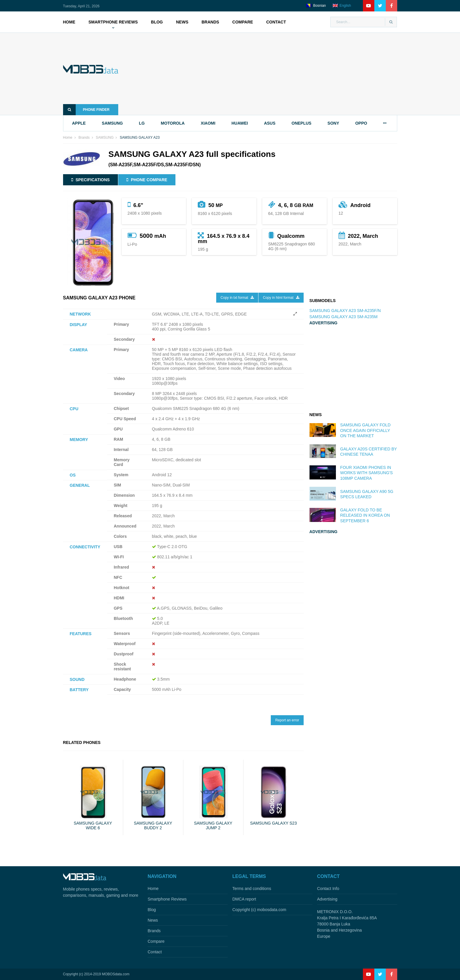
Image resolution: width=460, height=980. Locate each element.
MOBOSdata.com (116, 974)
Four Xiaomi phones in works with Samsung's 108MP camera (367, 473)
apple (79, 123)
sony (333, 123)
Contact (276, 22)
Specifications (91, 180)
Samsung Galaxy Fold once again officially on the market (366, 430)
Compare (243, 22)
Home (69, 22)
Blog (157, 22)
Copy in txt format (237, 298)
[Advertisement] (267, 74)
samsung (112, 123)
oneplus (302, 123)
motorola (173, 123)
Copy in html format (281, 298)
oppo (361, 123)
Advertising (327, 899)
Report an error (287, 720)
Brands (210, 22)
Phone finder (86, 110)
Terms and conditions (252, 889)
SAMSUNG (105, 138)
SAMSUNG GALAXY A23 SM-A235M (344, 317)
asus (270, 123)
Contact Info (328, 889)
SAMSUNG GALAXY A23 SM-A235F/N (345, 311)
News (182, 22)
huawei (240, 123)
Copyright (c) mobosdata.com (259, 910)
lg (142, 123)
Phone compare (147, 180)
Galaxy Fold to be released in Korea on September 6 (365, 515)
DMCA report (244, 899)
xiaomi (208, 123)
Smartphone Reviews (113, 22)
